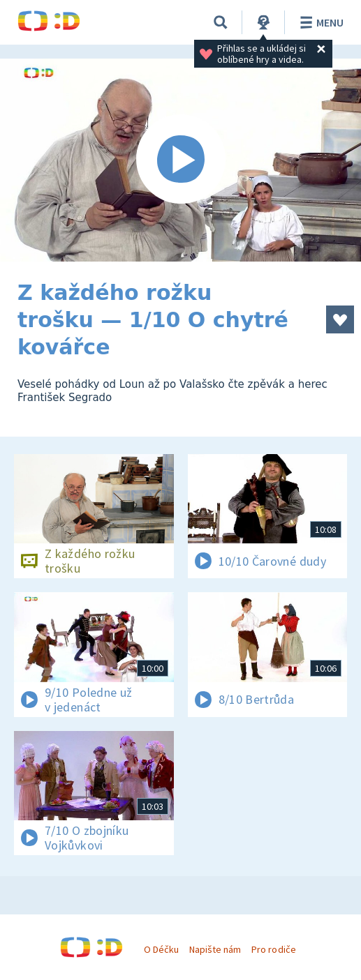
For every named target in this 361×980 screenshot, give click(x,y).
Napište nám (215, 949)
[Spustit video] (180, 160)
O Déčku (161, 949)
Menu (319, 22)
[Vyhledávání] (221, 22)
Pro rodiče (273, 949)
